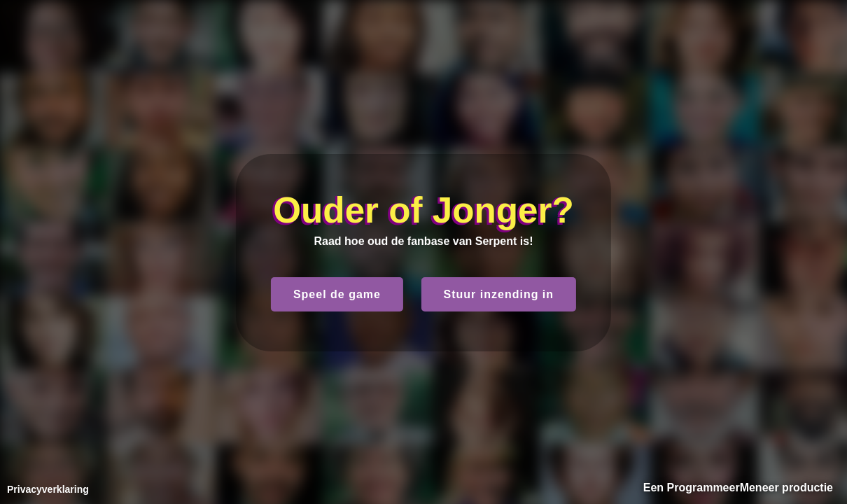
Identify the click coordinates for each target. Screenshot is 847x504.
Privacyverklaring (48, 489)
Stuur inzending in (499, 294)
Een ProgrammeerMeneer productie (738, 488)
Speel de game (337, 294)
